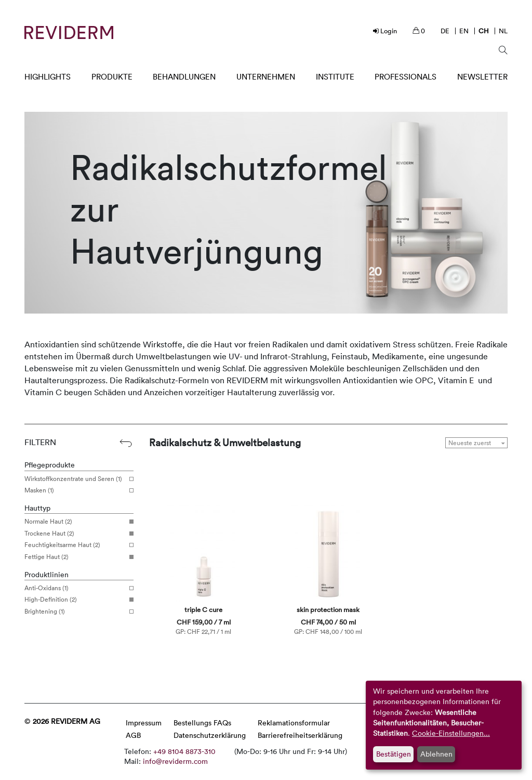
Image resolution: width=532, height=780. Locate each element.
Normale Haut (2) (75, 522)
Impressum (144, 723)
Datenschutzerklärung (210, 735)
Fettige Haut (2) (75, 557)
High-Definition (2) (75, 600)
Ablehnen (436, 754)
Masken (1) (75, 490)
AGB (133, 735)
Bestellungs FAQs (202, 723)
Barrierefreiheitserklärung (300, 735)
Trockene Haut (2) (75, 534)
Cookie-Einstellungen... (451, 733)
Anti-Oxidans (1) (75, 588)
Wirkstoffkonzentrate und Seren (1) (75, 479)
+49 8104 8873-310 (184, 751)
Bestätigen (394, 754)
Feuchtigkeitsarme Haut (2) (75, 545)
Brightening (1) (75, 612)
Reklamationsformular (294, 723)
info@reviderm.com (175, 761)
